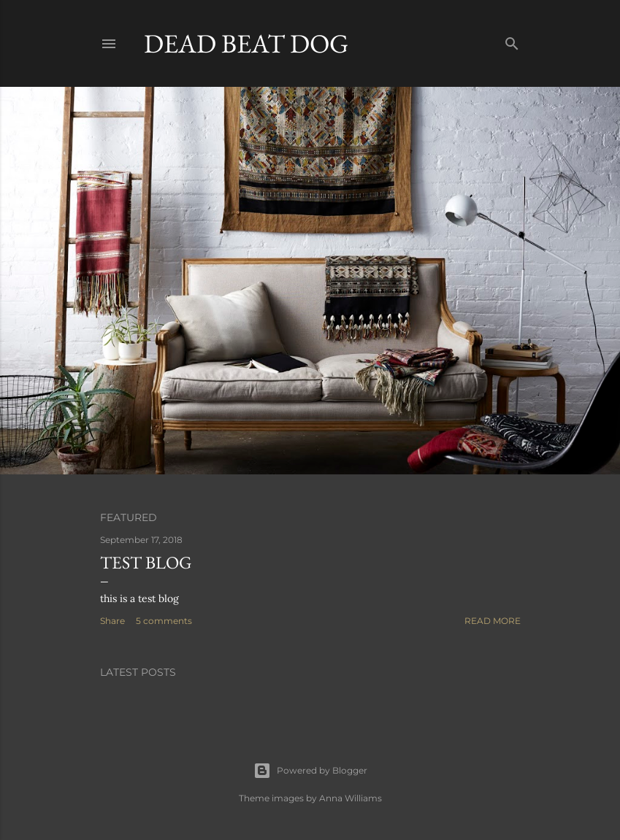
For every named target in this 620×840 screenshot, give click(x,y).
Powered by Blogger (310, 771)
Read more (493, 621)
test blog (146, 562)
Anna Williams (351, 798)
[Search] (512, 41)
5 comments (164, 621)
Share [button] (112, 621)
